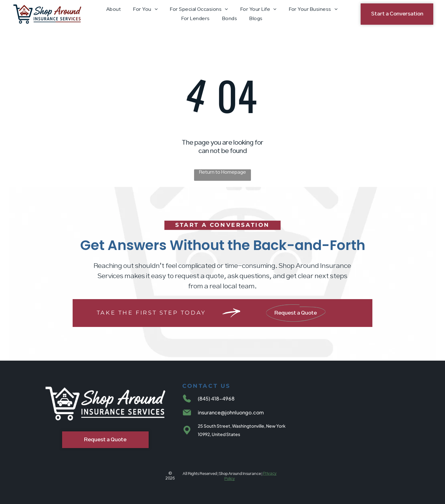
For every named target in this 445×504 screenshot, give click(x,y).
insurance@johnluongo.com (231, 412)
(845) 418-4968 (216, 398)
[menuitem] (114, 9)
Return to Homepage (222, 172)
